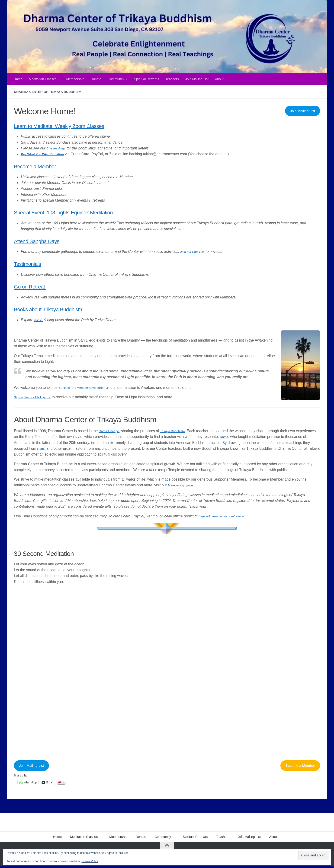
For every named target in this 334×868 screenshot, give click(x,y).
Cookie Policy (90, 861)
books (39, 320)
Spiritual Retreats (147, 79)
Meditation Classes (43, 79)
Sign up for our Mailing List (36, 397)
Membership (75, 79)
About (219, 79)
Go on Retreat (38, 286)
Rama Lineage (111, 431)
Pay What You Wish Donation (46, 154)
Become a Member (46, 166)
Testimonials (34, 263)
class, (67, 388)
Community (116, 79)
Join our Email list (195, 252)
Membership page (183, 485)
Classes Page (58, 148)
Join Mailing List (197, 79)
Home (18, 79)
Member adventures (95, 388)
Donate (96, 79)
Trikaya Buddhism (178, 431)
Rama (246, 437)
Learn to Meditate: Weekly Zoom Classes (82, 125)
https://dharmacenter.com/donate (225, 516)
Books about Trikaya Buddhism (65, 309)
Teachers (172, 79)
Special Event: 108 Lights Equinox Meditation (89, 212)
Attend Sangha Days (48, 240)
